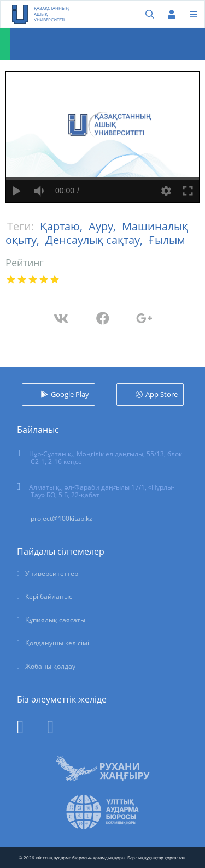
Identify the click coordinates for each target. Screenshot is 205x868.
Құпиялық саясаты (55, 620)
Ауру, (104, 226)
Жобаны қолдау (50, 666)
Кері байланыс (49, 596)
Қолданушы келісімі (57, 643)
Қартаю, (63, 226)
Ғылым (167, 240)
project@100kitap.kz (61, 518)
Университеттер (52, 573)
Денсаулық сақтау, (95, 240)
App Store (162, 394)
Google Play (70, 394)
